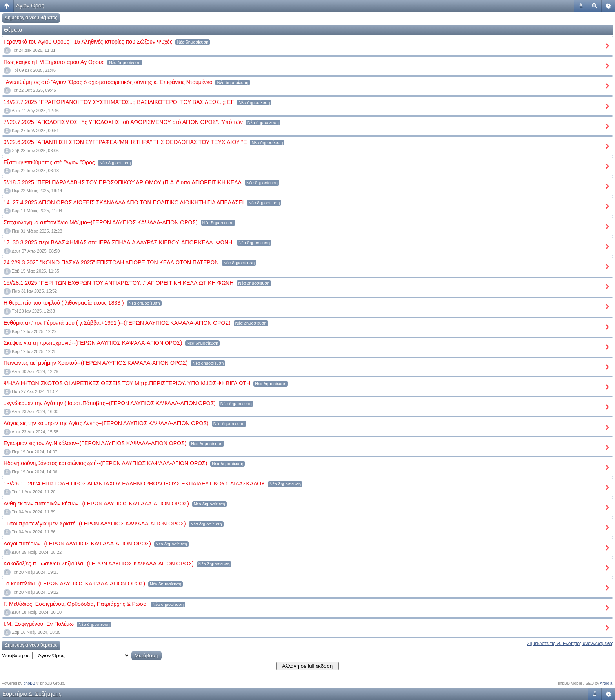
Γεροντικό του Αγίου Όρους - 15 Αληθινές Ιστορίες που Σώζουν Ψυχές (88, 42)
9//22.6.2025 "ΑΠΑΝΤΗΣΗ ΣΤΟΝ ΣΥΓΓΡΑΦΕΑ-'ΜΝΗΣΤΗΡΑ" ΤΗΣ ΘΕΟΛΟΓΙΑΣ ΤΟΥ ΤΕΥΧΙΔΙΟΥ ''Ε (125, 142)
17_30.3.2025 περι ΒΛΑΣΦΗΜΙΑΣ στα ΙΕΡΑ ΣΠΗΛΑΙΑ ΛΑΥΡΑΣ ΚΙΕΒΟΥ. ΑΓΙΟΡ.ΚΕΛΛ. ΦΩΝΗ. (119, 242)
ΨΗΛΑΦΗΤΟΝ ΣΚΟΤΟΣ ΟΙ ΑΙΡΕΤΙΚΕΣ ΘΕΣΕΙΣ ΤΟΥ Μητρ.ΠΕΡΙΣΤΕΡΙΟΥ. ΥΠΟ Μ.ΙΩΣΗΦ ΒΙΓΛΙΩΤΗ (127, 383)
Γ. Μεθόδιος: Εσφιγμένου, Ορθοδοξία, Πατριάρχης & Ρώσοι (76, 604)
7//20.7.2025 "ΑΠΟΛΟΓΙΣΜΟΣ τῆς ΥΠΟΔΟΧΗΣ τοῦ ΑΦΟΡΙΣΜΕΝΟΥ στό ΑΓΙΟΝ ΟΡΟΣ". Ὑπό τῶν (123, 122)
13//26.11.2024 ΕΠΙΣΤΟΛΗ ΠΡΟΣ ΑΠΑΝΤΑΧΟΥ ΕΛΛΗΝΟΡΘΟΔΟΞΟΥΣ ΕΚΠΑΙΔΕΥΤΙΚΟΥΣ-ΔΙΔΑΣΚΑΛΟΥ (134, 484)
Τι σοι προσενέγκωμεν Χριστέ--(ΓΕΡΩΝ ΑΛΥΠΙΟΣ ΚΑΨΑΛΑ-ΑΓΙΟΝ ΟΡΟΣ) (95, 524)
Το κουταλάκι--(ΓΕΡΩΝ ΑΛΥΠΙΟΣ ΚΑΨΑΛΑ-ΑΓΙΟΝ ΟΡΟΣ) (74, 584)
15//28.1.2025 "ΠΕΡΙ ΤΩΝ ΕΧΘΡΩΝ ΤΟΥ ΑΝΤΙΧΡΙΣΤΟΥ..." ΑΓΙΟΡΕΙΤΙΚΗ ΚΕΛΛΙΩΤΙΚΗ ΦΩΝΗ (118, 283)
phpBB (29, 683)
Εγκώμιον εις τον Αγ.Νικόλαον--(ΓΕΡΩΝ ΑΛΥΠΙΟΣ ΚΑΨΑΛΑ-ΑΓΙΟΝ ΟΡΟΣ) (95, 443)
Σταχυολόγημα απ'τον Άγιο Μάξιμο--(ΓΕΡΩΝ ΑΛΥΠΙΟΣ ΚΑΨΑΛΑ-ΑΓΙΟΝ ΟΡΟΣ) (101, 222)
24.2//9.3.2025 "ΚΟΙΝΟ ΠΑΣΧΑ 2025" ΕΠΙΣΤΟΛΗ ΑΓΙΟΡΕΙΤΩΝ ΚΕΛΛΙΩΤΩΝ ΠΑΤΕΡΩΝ (111, 262)
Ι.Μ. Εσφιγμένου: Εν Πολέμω (39, 624)
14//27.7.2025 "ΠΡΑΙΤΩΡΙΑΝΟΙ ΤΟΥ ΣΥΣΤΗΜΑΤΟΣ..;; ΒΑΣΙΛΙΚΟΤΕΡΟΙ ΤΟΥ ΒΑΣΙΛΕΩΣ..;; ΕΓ (119, 102)
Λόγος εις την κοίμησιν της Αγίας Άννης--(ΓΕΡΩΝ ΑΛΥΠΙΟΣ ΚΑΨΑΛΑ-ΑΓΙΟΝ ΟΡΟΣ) (106, 423)
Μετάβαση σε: (16, 656)
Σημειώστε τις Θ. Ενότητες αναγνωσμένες (570, 644)
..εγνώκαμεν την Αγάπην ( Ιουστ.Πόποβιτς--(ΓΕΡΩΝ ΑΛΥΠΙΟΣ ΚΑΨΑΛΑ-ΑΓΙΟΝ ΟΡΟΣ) (110, 403)
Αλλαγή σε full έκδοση (307, 666)
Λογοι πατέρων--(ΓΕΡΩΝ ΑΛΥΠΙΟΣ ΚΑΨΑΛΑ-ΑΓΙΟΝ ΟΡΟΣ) (77, 544)
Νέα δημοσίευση (193, 42)
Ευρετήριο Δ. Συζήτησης (32, 694)
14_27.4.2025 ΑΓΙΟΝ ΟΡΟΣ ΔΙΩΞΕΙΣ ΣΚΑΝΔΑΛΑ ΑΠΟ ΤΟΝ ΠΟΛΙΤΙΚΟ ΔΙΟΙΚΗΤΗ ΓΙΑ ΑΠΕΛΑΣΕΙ (124, 202)
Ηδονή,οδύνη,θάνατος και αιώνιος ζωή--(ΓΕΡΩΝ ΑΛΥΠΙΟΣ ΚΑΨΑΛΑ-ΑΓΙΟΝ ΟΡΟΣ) (105, 463)
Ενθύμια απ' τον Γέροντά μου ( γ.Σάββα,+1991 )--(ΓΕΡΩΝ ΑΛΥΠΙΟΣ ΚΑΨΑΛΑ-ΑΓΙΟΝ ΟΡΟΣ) (117, 323)
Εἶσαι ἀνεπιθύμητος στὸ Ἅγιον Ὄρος (49, 162)
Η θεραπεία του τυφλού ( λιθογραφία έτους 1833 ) (64, 303)
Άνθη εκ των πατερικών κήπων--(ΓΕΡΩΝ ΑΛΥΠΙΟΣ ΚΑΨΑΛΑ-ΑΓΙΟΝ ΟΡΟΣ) (96, 504)
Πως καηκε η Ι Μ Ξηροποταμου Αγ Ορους (54, 62)
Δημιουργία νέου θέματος (31, 18)
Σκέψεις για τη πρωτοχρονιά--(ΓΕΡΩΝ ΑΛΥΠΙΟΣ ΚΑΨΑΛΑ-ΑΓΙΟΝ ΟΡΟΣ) (93, 343)
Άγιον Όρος (30, 5)
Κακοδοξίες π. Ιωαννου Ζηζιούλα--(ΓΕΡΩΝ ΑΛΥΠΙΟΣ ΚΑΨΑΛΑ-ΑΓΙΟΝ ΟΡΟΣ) (99, 564)
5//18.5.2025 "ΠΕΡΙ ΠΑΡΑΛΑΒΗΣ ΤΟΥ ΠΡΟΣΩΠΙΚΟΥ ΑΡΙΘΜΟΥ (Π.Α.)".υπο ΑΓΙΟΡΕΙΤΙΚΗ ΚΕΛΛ (123, 182)
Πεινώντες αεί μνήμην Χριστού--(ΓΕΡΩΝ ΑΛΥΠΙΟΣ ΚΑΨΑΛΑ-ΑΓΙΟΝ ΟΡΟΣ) (96, 363)
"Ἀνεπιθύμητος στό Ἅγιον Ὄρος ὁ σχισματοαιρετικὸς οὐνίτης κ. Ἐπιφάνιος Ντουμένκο (108, 82)
